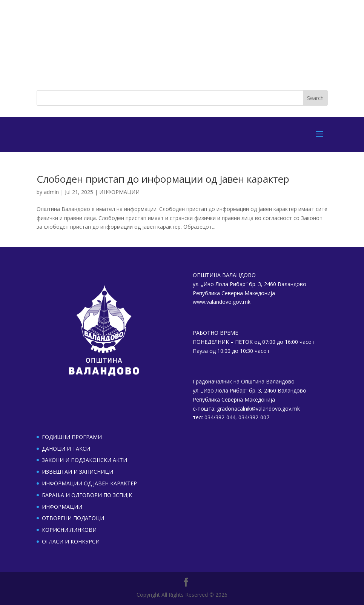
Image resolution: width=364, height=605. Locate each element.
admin (51, 192)
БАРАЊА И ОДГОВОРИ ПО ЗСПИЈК (87, 495)
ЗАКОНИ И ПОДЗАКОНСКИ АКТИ (84, 460)
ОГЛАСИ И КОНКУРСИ (71, 541)
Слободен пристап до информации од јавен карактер (163, 179)
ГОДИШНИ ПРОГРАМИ (72, 437)
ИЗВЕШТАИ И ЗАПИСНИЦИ (78, 472)
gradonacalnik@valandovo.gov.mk (258, 409)
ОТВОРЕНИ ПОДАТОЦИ (73, 518)
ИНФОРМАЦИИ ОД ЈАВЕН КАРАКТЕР (89, 483)
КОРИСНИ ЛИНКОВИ (69, 530)
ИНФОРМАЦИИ (119, 192)
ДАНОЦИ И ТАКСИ (66, 449)
